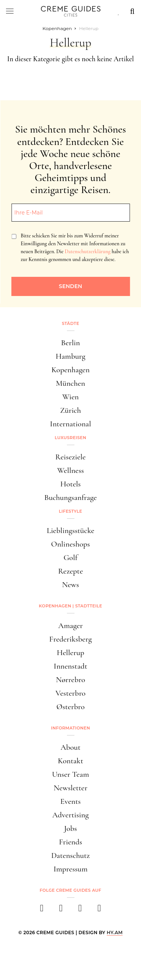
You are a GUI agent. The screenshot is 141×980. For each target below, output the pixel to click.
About (70, 747)
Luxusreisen (71, 438)
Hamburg (70, 356)
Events (70, 801)
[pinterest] (80, 910)
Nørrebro (71, 680)
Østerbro (70, 707)
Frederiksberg (70, 639)
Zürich (71, 410)
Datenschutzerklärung (87, 251)
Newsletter (71, 788)
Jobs (70, 828)
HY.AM (115, 932)
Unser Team (70, 774)
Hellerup (70, 653)
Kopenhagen (71, 370)
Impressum (70, 869)
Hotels (70, 484)
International (70, 424)
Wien (71, 397)
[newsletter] (99, 910)
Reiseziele (70, 457)
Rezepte (70, 571)
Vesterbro (71, 693)
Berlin (70, 343)
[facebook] (42, 910)
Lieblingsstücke (70, 531)
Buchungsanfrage (71, 498)
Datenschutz (70, 855)
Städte (70, 323)
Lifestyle (71, 511)
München (71, 383)
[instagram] (61, 910)
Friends (71, 842)
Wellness (70, 470)
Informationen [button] (71, 728)
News (70, 585)
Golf (70, 558)
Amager (70, 626)
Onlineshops (70, 544)
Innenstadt (70, 666)
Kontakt (71, 761)
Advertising (70, 815)
